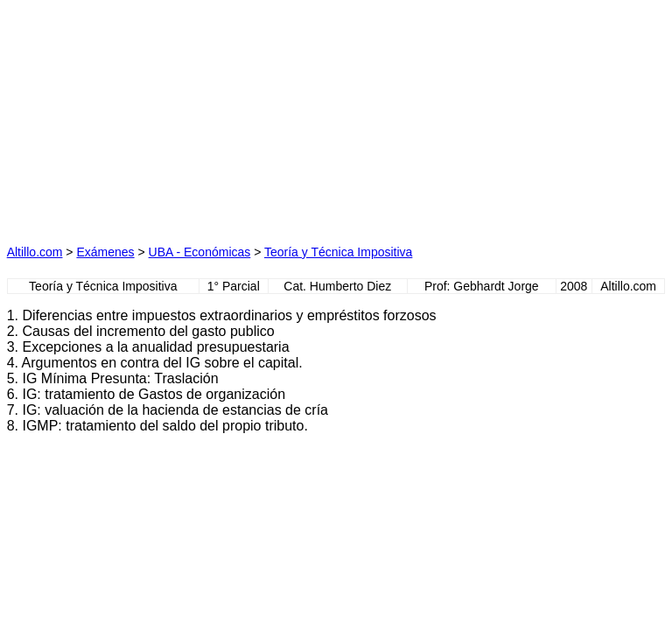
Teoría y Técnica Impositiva (338, 252)
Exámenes (105, 252)
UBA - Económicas (200, 252)
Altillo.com (35, 252)
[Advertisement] (171, 116)
